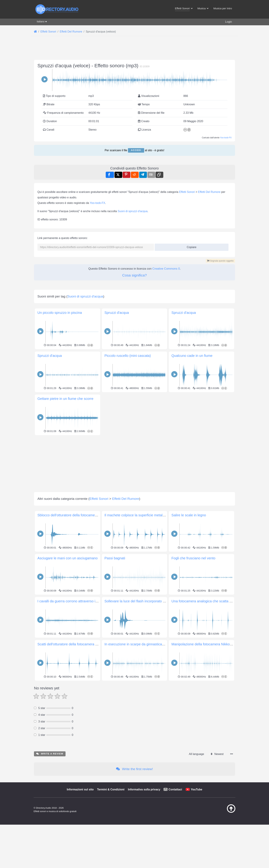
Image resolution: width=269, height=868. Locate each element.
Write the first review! (134, 769)
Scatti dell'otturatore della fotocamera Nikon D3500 (76, 644)
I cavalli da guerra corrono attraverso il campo (72, 601)
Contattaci (175, 789)
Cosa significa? (134, 275)
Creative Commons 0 (166, 269)
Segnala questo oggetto (220, 261)
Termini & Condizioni (111, 789)
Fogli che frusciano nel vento (193, 558)
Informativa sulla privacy (144, 789)
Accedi (136, 150)
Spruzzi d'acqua (117, 313)
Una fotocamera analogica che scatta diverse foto (209, 601)
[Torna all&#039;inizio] (222, 812)
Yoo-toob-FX (226, 138)
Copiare (190, 246)
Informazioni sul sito (80, 789)
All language (196, 754)
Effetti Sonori (187, 192)
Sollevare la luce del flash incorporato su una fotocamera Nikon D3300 (158, 601)
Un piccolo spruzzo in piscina (60, 313)
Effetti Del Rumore (209, 192)
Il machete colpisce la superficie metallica (136, 515)
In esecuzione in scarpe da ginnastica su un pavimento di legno (153, 644)
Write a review (50, 754)
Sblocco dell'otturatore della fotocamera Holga (73, 515)
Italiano (41, 22)
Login (229, 22)
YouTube (197, 789)
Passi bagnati (115, 558)
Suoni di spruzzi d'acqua (133, 211)
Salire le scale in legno (189, 515)
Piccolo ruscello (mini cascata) (128, 356)
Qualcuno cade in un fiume (192, 356)
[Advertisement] (134, 460)
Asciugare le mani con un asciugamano (68, 558)
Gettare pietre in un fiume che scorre (65, 399)
